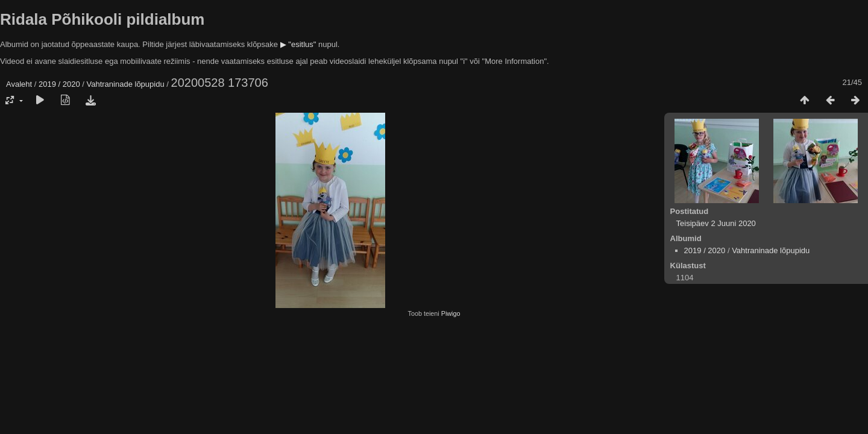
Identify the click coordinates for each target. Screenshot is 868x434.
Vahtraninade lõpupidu (126, 84)
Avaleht (19, 84)
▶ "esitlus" (298, 44)
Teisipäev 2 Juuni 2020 (716, 223)
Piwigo (451, 313)
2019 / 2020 (59, 84)
